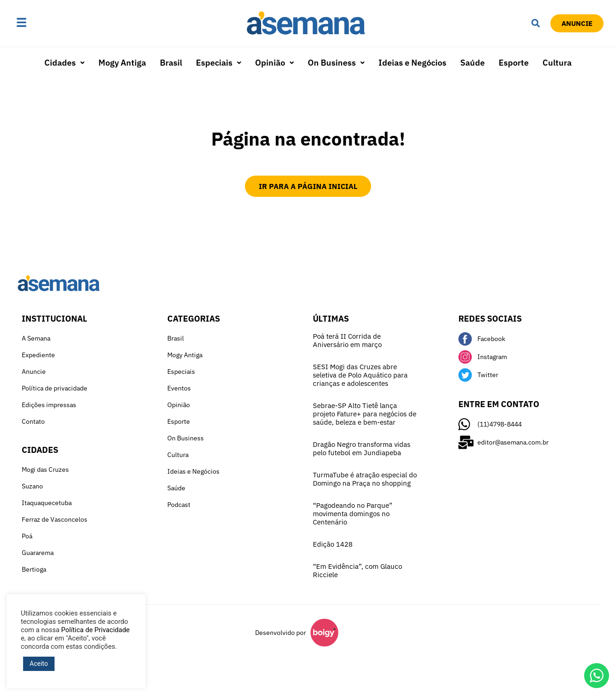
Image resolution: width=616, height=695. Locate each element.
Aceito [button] (39, 664)
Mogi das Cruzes (45, 469)
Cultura (557, 63)
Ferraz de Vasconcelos (55, 519)
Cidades (64, 63)
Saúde (473, 63)
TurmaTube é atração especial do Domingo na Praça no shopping (365, 479)
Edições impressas (49, 405)
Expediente (38, 355)
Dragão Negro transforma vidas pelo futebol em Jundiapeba (362, 448)
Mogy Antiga (122, 63)
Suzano (32, 486)
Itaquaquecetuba (47, 503)
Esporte (514, 63)
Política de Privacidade (95, 630)
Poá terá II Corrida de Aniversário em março (347, 340)
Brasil (171, 63)
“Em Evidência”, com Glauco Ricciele (357, 570)
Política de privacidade (55, 388)
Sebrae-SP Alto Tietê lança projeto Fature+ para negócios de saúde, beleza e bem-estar (365, 414)
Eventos (179, 388)
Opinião (274, 63)
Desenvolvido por (281, 633)
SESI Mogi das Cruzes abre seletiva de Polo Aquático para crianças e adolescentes (360, 375)
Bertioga (34, 569)
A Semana (36, 338)
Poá (27, 536)
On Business (336, 63)
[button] (51, 23)
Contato (33, 421)
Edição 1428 (333, 544)
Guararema (38, 553)
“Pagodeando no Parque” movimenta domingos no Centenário (353, 514)
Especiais (219, 63)
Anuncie (34, 372)
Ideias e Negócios (412, 63)
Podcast (179, 505)
